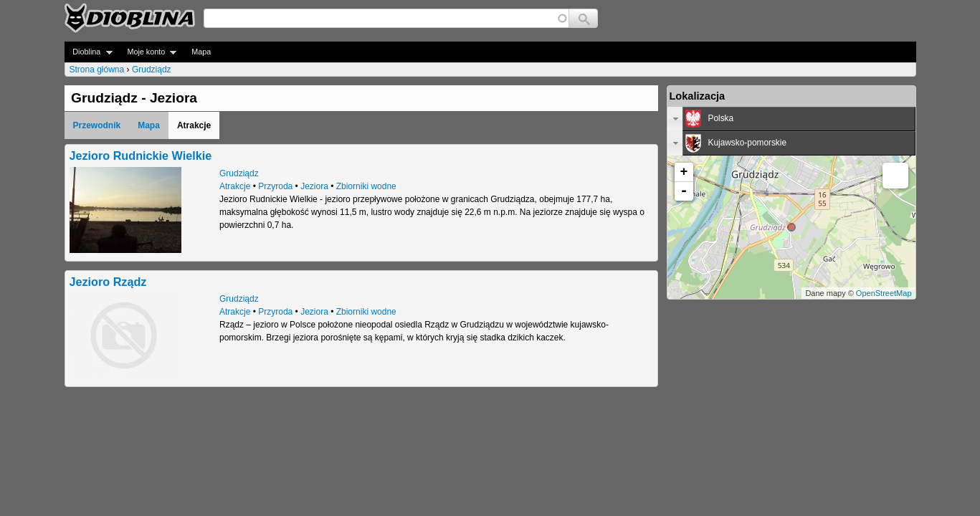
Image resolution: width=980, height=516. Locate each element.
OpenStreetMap (884, 293)
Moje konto (148, 52)
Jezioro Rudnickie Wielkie (141, 156)
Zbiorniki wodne (366, 186)
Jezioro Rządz (108, 282)
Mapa (201, 52)
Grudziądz (152, 70)
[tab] (791, 119)
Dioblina (89, 52)
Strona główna (97, 70)
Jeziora (314, 186)
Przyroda (275, 186)
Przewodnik (97, 125)
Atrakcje (235, 186)
